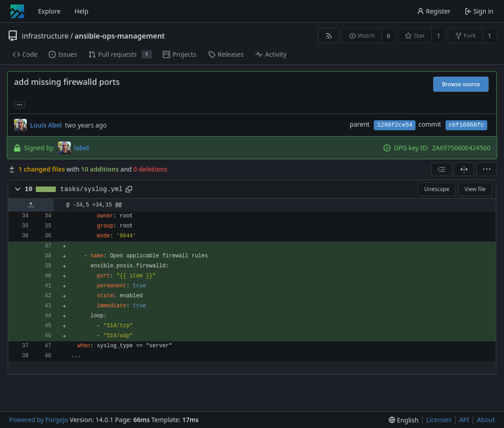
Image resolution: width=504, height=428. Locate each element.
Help (81, 11)
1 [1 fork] (489, 36)
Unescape (437, 189)
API (464, 420)
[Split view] (464, 169)
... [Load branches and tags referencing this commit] (20, 104)
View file (475, 189)
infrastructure (45, 36)
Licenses (439, 420)
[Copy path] (129, 189)
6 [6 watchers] (389, 36)
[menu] (487, 169)
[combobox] (442, 169)
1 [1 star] (439, 36)
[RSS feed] (329, 36)
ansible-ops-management (120, 36)
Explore (49, 11)
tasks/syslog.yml (91, 189)
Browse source (461, 84)
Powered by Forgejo (39, 420)
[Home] (17, 11)
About (486, 420)
